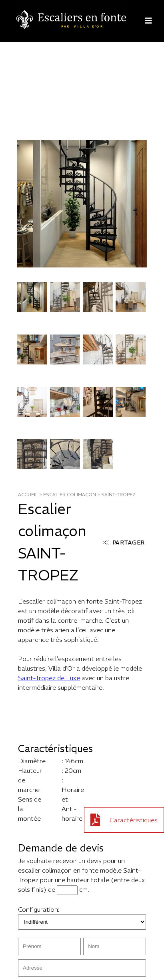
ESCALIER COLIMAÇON (70, 495)
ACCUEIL (28, 495)
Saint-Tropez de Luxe (49, 678)
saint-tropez (118, 495)
